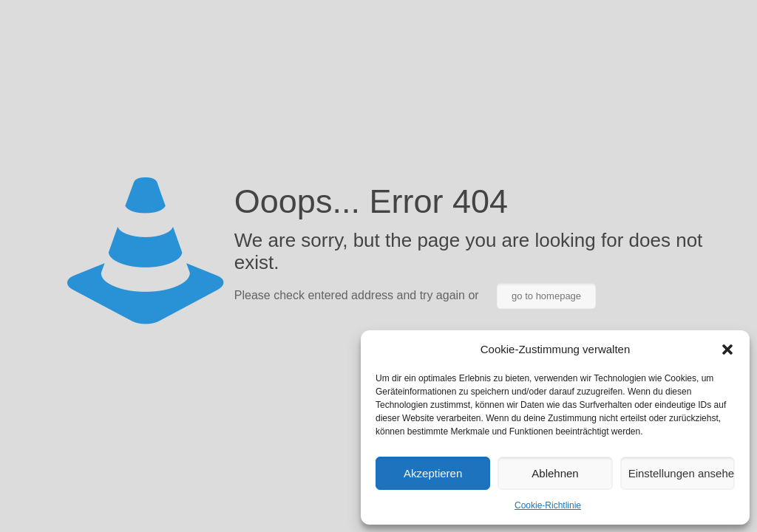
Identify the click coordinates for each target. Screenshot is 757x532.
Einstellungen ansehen (682, 473)
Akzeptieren (433, 473)
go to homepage (546, 296)
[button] (727, 349)
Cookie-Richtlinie (548, 505)
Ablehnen (555, 473)
